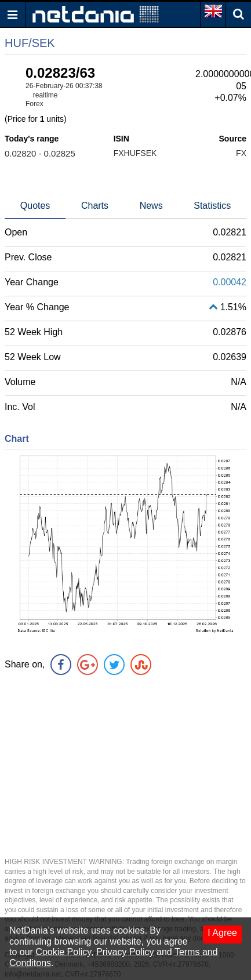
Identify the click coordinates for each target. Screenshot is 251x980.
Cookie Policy (63, 952)
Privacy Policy (125, 952)
